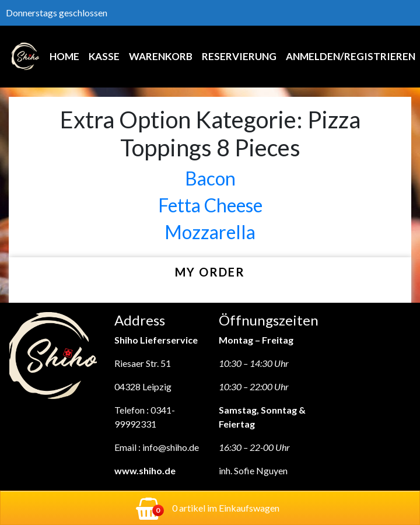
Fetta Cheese (210, 205)
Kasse (104, 56)
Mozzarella (210, 232)
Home (64, 56)
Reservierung (239, 56)
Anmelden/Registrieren (351, 56)
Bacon (210, 178)
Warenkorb (161, 56)
